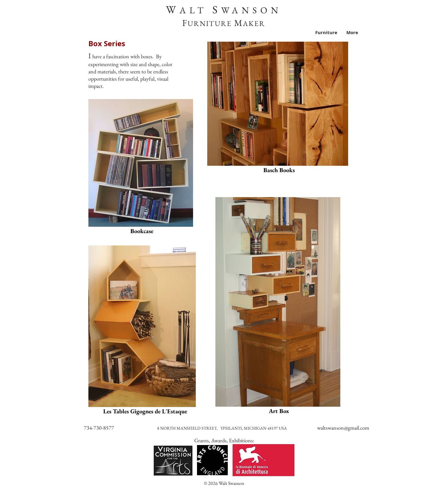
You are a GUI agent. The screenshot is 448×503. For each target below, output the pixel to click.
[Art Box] (279, 411)
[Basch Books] (279, 170)
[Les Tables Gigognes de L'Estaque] (145, 411)
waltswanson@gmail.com (343, 428)
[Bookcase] (142, 231)
